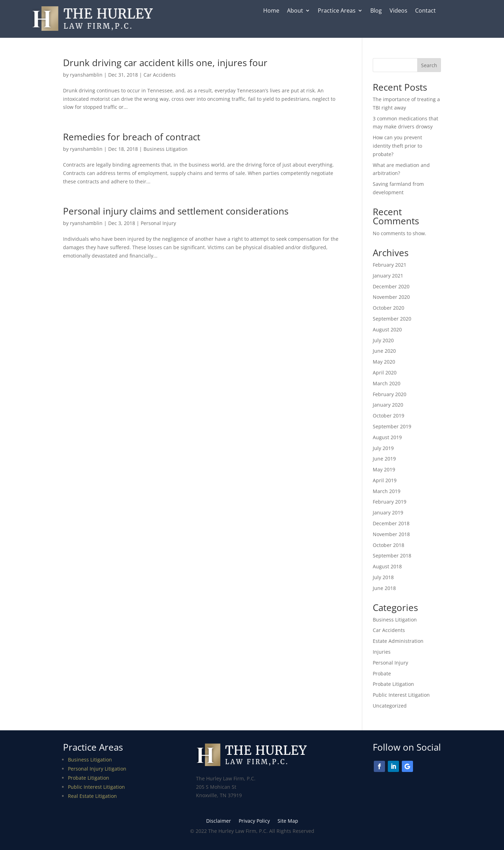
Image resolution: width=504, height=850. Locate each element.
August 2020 (387, 329)
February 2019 (390, 502)
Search (429, 65)
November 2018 (391, 534)
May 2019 (384, 469)
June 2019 (384, 459)
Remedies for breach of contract (132, 137)
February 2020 (390, 394)
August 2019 (387, 437)
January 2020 (388, 405)
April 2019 (385, 480)
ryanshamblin (86, 75)
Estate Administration (398, 641)
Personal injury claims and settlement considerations (176, 211)
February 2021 (390, 265)
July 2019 (383, 448)
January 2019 (388, 512)
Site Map (288, 821)
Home (271, 11)
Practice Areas (337, 11)
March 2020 (387, 383)
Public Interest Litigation (401, 695)
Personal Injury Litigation (97, 769)
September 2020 (392, 319)
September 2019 (392, 426)
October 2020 (388, 308)
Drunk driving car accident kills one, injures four (165, 63)
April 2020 (385, 373)
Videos (398, 11)
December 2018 (391, 523)
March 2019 (387, 491)
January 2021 (388, 276)
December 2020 (391, 286)
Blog (376, 11)
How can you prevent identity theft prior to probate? (397, 146)
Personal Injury (158, 223)
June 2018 (384, 588)
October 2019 (388, 416)
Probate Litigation (393, 684)
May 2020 (384, 362)
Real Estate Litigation (92, 796)
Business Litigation (166, 149)
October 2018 (388, 545)
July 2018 (383, 577)
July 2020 (383, 340)
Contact (425, 11)
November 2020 (391, 297)
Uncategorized (390, 706)
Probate (382, 673)
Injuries (382, 652)
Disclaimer (219, 821)
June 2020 (384, 351)
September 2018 (392, 556)
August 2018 (387, 566)
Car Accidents (160, 75)
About (295, 11)
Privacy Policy (254, 821)
